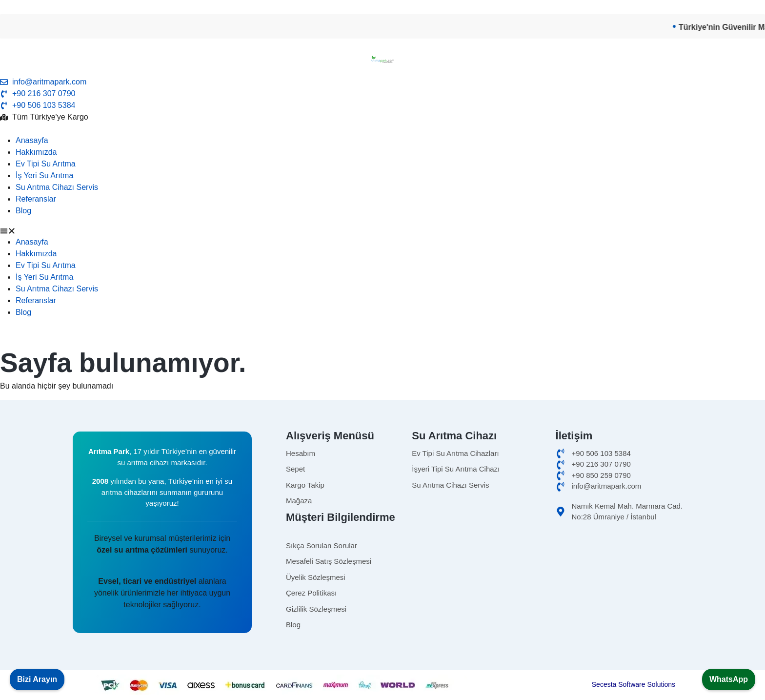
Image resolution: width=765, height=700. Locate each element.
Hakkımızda (36, 152)
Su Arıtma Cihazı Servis (57, 187)
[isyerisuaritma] (483, 469)
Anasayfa (32, 140)
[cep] (624, 454)
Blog (23, 211)
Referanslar (36, 199)
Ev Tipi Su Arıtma (46, 164)
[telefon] (382, 105)
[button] (382, 230)
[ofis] (624, 464)
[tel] (382, 94)
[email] (382, 82)
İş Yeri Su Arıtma (44, 175)
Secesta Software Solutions (634, 684)
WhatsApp (729, 679)
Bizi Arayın (37, 679)
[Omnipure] (483, 485)
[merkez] (624, 476)
